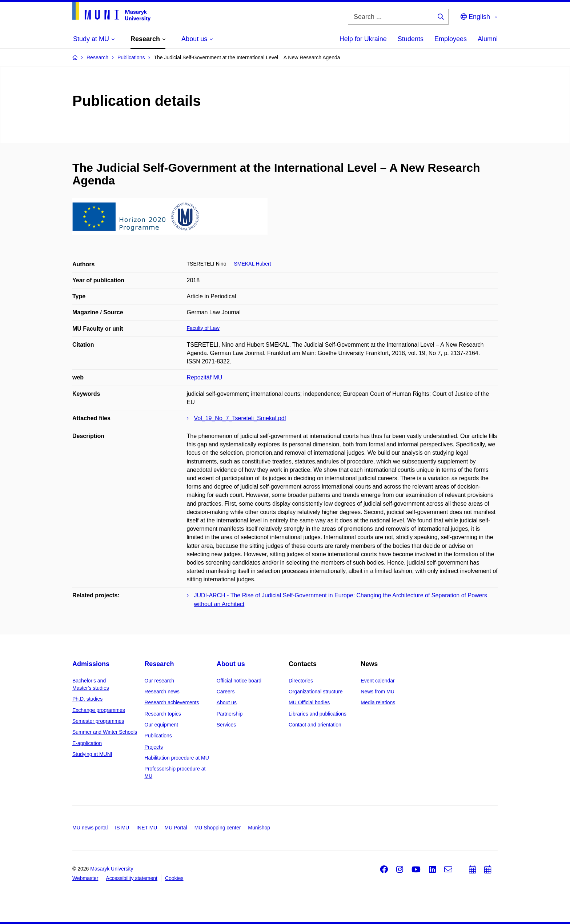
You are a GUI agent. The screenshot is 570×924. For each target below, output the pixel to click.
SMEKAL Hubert (252, 264)
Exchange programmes (99, 710)
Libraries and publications (318, 714)
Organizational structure (316, 692)
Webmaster (85, 878)
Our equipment (161, 725)
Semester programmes (98, 721)
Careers (226, 692)
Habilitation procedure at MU (176, 758)
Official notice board (239, 681)
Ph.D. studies (87, 699)
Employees (451, 39)
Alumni (488, 39)
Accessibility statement (132, 878)
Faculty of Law (203, 328)
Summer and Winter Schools (105, 732)
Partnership (230, 714)
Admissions (91, 664)
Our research (159, 681)
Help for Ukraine (363, 39)
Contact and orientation (315, 725)
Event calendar (378, 681)
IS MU (122, 828)
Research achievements (172, 702)
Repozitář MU (205, 377)
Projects (154, 747)
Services (226, 725)
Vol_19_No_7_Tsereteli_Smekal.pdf (240, 418)
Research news (162, 692)
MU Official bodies (309, 702)
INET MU (147, 828)
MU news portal (90, 828)
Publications (158, 736)
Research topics (162, 714)
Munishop (259, 828)
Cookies (174, 878)
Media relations (378, 702)
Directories (301, 681)
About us (231, 664)
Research (159, 664)
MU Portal (176, 828)
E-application (87, 743)
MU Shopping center (218, 828)
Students (411, 39)
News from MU (378, 692)
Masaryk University (112, 869)
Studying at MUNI (92, 754)
